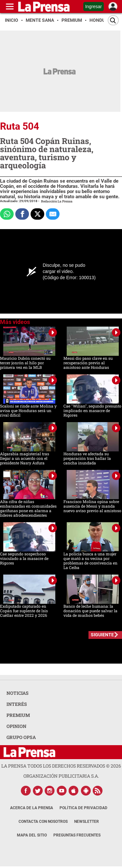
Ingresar (94, 6)
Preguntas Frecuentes (77, 835)
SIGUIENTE (102, 635)
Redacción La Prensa (57, 201)
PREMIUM (18, 715)
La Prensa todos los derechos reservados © (61, 766)
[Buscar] (113, 20)
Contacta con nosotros (43, 822)
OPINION (16, 726)
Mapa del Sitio (32, 835)
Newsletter (87, 822)
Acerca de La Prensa (32, 808)
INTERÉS (17, 704)
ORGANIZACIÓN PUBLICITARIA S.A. (61, 776)
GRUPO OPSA (21, 737)
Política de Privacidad (83, 808)
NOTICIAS (18, 693)
